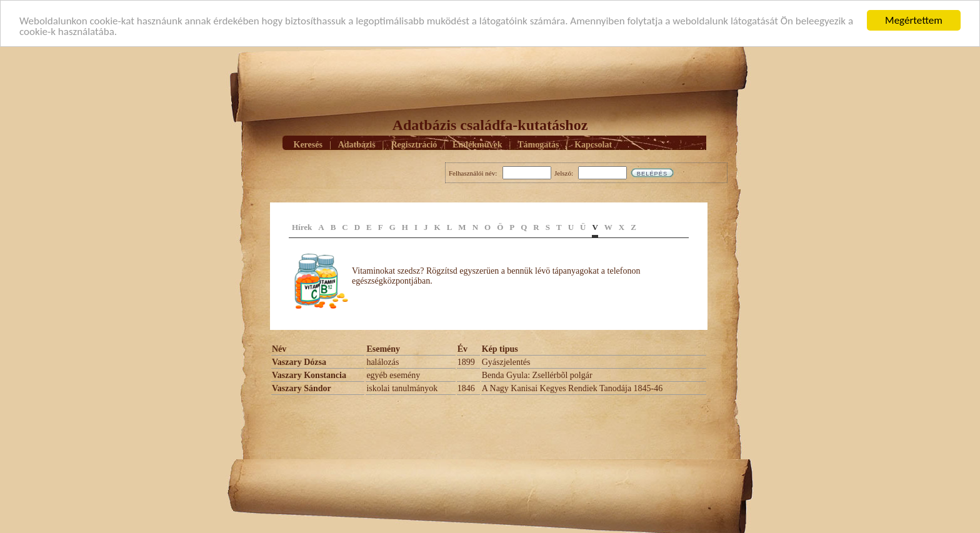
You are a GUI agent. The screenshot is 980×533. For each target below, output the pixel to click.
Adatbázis (357, 144)
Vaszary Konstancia (309, 375)
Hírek (302, 227)
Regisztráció (414, 144)
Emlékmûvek (477, 144)
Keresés (308, 144)
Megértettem (914, 20)
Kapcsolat (593, 144)
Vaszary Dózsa (299, 362)
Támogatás (538, 144)
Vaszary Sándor (302, 388)
